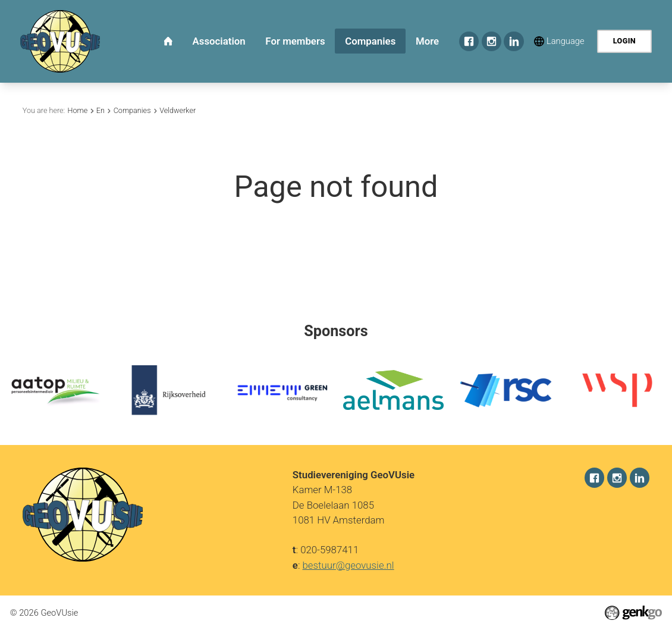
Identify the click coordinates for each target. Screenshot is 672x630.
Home (77, 110)
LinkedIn (514, 42)
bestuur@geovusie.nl (348, 565)
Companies (132, 110)
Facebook (469, 42)
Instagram (492, 42)
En (101, 110)
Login (624, 41)
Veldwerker (178, 110)
